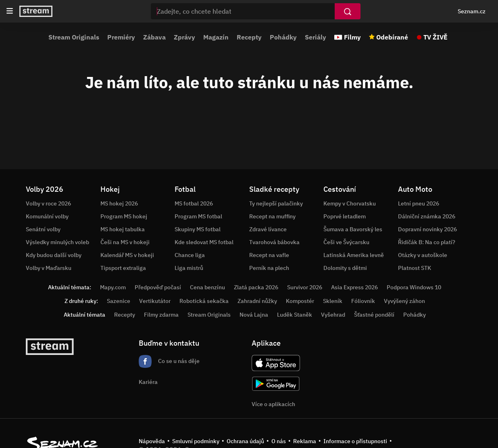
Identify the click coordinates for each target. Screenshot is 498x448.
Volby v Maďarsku (49, 268)
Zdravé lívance (268, 229)
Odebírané (392, 37)
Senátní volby (43, 229)
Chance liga (190, 255)
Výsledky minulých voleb (57, 242)
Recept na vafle (269, 255)
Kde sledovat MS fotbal (204, 242)
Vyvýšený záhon (404, 301)
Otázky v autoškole (423, 255)
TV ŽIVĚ (435, 37)
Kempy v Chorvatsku (350, 203)
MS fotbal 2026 (194, 203)
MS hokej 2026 (119, 203)
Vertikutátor (155, 301)
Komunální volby (47, 216)
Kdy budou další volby (54, 255)
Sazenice (119, 301)
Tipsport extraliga (123, 268)
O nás (279, 441)
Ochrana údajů (245, 441)
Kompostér (300, 301)
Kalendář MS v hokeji (127, 255)
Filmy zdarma (161, 315)
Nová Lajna (254, 315)
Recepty (249, 37)
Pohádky (283, 37)
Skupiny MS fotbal (198, 229)
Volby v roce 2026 (48, 203)
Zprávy (184, 37)
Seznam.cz (472, 11)
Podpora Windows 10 (414, 287)
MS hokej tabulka (123, 229)
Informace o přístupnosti (355, 441)
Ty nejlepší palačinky (276, 203)
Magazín (216, 37)
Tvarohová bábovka (274, 242)
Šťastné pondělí (374, 315)
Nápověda (152, 441)
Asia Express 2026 (354, 287)
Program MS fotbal (198, 216)
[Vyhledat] (348, 11)
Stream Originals (74, 37)
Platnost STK (415, 268)
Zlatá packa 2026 (256, 287)
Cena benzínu (207, 287)
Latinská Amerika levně (354, 255)
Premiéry (121, 37)
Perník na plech (269, 268)
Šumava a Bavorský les (353, 229)
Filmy (352, 37)
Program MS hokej (124, 216)
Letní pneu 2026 (419, 203)
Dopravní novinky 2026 (427, 229)
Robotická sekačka (204, 301)
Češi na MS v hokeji (125, 242)
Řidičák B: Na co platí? (427, 242)
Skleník (333, 301)
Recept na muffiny (272, 216)
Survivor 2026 (305, 287)
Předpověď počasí (158, 287)
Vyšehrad (333, 315)
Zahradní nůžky (257, 301)
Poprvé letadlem (345, 216)
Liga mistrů (189, 268)
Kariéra (148, 382)
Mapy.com (113, 287)
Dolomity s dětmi (345, 268)
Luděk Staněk (295, 315)
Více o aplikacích (273, 404)
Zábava (154, 37)
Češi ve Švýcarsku (346, 242)
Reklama (305, 441)
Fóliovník (363, 301)
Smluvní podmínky (196, 441)
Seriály (316, 37)
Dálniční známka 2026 (427, 216)
